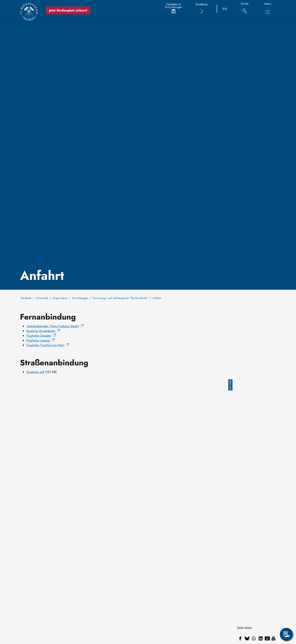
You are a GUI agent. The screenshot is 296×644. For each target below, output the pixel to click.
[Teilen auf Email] (267, 638)
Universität (42, 298)
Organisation (60, 298)
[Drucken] (273, 638)
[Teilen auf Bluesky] (247, 638)
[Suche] (245, 9)
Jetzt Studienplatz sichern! (68, 10)
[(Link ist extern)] (55, 326)
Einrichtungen (80, 298)
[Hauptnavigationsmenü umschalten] (268, 12)
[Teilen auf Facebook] (240, 638)
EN (225, 9)
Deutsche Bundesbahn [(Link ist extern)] (43, 331)
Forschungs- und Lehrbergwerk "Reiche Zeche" (120, 298)
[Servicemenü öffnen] (286, 634)
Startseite (26, 298)
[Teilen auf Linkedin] (261, 638)
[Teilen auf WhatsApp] (254, 638)
